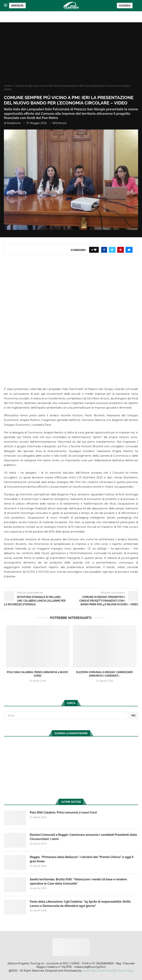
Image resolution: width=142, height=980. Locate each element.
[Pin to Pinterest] (121, 250)
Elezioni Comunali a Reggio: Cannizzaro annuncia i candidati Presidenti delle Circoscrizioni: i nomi (84, 837)
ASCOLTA (17, 6)
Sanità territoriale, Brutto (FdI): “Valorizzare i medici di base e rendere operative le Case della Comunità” (79, 881)
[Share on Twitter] (112, 250)
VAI (133, 715)
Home (8, 86)
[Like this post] (95, 250)
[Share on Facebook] (104, 250)
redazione (14, 123)
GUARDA (125, 6)
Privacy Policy (124, 971)
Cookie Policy (104, 971)
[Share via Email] (129, 250)
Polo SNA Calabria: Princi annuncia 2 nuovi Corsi (63, 812)
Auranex (88, 971)
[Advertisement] (71, 56)
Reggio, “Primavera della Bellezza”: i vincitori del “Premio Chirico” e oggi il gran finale (82, 859)
